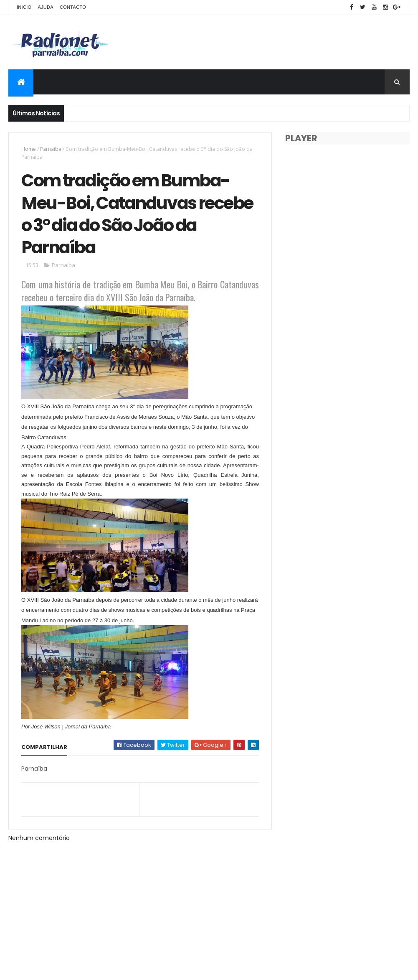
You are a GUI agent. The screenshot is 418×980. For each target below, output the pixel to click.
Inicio (24, 7)
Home (29, 149)
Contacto (73, 7)
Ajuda (46, 7)
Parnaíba (51, 149)
